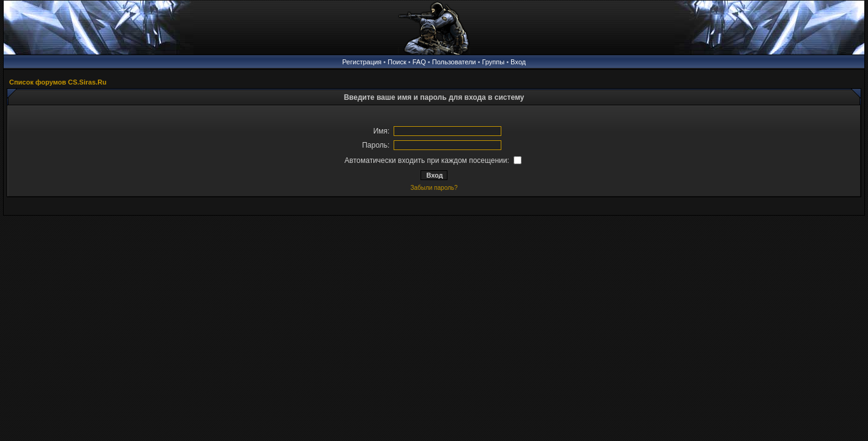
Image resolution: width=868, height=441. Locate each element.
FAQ (419, 62)
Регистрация (362, 62)
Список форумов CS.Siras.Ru (58, 82)
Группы (493, 62)
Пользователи (454, 62)
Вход (518, 62)
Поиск (397, 62)
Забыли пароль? (434, 188)
